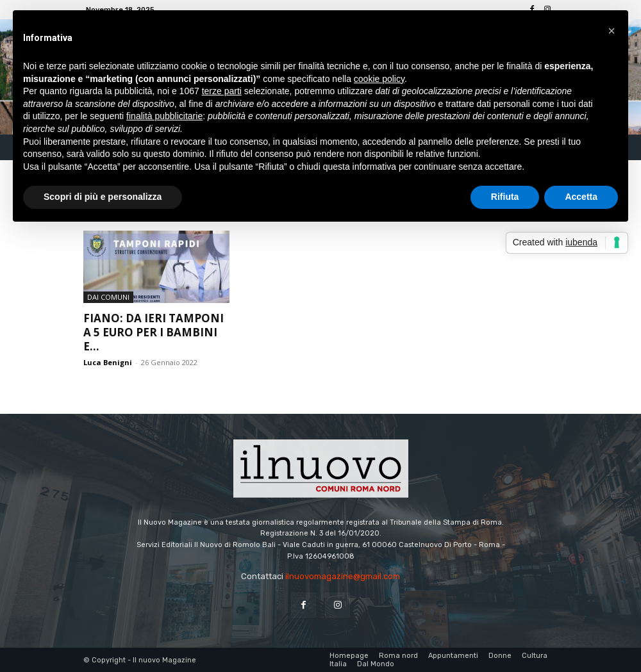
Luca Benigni (108, 362)
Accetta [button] (581, 197)
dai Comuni (108, 297)
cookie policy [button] (379, 79)
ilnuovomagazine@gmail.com (343, 576)
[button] (612, 31)
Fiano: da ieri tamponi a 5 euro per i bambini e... (154, 332)
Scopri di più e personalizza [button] (103, 197)
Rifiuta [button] (505, 197)
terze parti (222, 91)
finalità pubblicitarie (164, 116)
